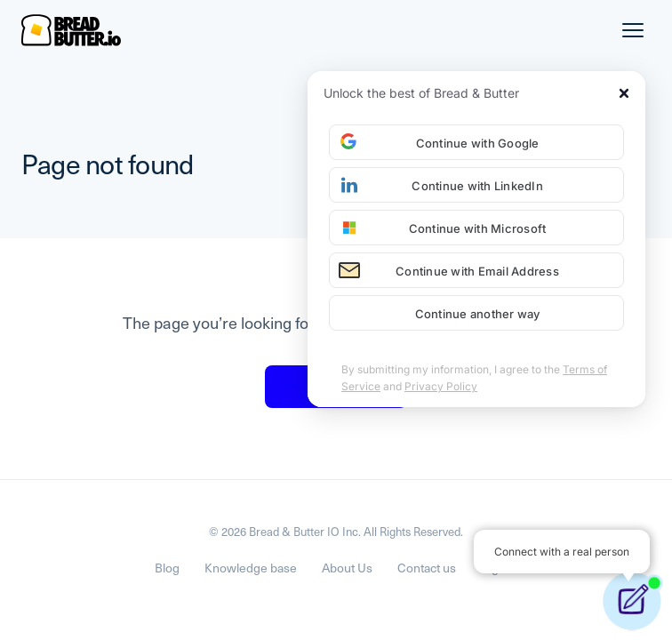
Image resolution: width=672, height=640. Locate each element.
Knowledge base (251, 568)
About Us (347, 568)
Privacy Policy (441, 386)
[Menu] (633, 30)
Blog (167, 568)
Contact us (427, 568)
